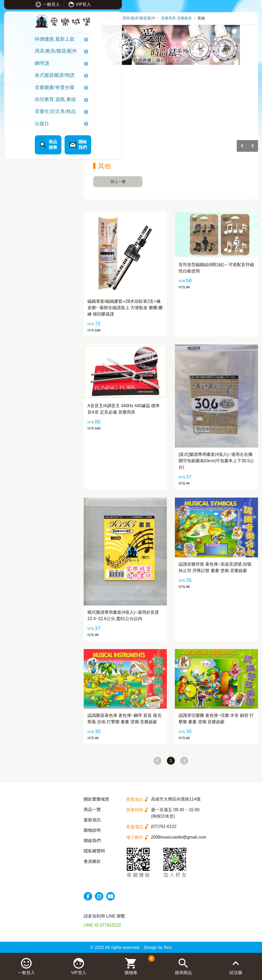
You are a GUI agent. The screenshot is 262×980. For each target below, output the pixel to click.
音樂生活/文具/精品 (31, 113)
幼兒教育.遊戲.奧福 (31, 100)
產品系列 (109, 18)
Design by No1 (158, 947)
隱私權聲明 (94, 851)
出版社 (18, 125)
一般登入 (23, 4)
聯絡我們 (92, 841)
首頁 (93, 18)
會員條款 (92, 861)
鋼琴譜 (18, 64)
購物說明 (92, 830)
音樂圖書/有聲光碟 (30, 89)
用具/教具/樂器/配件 (31, 52)
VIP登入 (55, 4)
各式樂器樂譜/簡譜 (30, 77)
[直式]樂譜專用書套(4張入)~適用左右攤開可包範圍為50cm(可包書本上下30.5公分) (216, 461)
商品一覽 (92, 809)
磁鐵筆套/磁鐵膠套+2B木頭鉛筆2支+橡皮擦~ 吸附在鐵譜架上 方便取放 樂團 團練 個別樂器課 (125, 308)
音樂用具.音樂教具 (176, 18)
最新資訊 (92, 820)
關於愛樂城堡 (96, 799)
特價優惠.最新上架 (30, 40)
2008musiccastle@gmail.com (179, 837)
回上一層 (118, 182)
